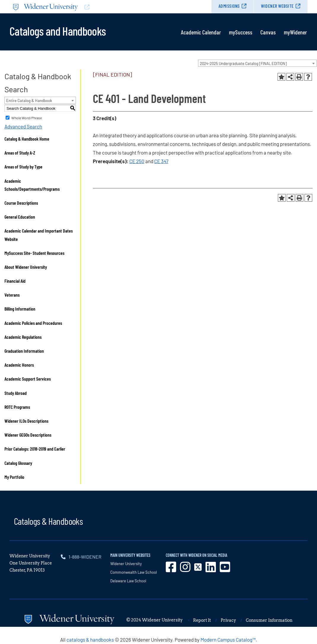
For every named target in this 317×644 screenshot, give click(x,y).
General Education (20, 217)
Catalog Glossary (18, 463)
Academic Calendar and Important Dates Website (39, 235)
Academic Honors (19, 365)
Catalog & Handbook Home (27, 139)
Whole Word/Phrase (27, 118)
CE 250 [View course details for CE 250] (137, 161)
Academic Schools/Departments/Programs (32, 185)
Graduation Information (24, 351)
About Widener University (26, 267)
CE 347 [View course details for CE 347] (161, 161)
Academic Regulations (23, 337)
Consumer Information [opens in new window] (269, 620)
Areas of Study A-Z (20, 153)
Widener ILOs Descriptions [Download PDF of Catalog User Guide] (26, 421)
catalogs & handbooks (90, 640)
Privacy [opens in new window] (228, 620)
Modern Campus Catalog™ (228, 640)
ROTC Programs (17, 407)
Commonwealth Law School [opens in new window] (134, 572)
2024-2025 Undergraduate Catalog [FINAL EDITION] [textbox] (243, 63)
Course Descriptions (21, 203)
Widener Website (277, 6)
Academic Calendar (201, 32)
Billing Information (20, 309)
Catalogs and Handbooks (58, 31)
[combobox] (257, 63)
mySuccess (241, 32)
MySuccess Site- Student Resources (34, 253)
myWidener (295, 32)
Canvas (268, 32)
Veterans (12, 295)
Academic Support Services (28, 379)
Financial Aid (15, 281)
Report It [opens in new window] (202, 620)
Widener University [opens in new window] (126, 564)
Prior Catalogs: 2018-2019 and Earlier (35, 449)
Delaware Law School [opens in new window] (128, 581)
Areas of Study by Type (23, 167)
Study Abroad (16, 393)
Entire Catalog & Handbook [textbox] (29, 101)
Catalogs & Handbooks (48, 521)
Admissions (229, 6)
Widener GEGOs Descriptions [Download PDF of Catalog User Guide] (28, 435)
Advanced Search (23, 126)
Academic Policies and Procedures (33, 323)
